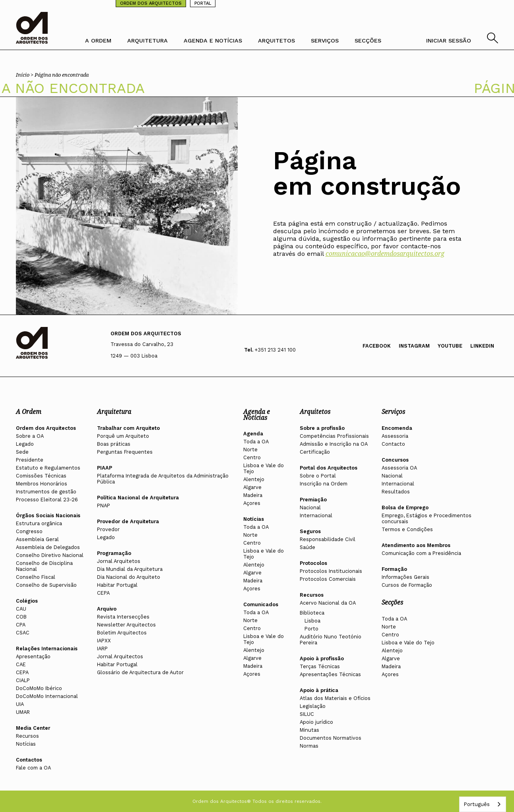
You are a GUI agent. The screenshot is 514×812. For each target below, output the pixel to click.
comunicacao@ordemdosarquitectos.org (385, 253)
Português (477, 804)
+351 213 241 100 (275, 350)
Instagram (414, 346)
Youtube (450, 346)
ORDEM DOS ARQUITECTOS (151, 3)
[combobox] (483, 804)
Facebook (377, 346)
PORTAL (203, 3)
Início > (25, 75)
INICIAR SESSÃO (449, 41)
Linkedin (482, 346)
